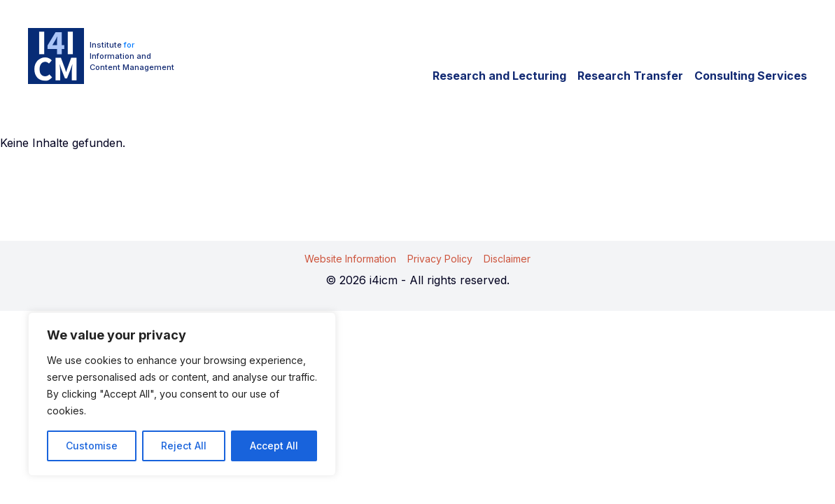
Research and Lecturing (499, 76)
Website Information (350, 259)
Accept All (274, 446)
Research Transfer (630, 76)
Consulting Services (751, 76)
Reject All (184, 446)
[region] (182, 394)
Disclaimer (507, 259)
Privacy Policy (440, 259)
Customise (92, 446)
